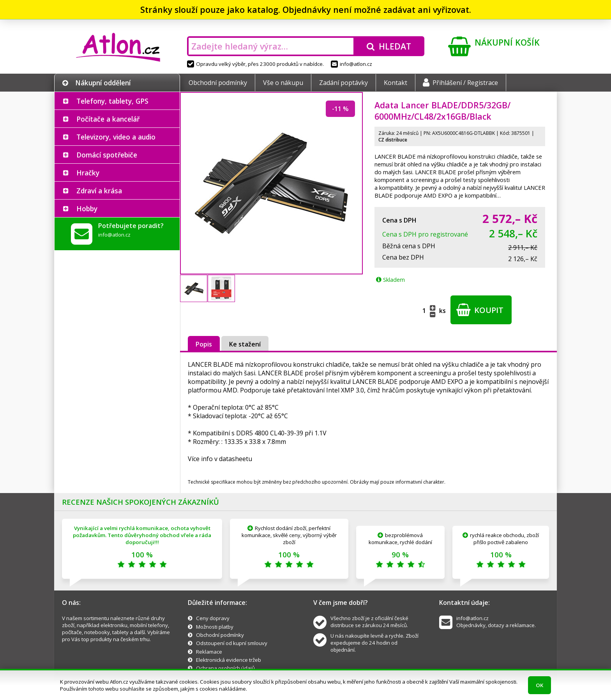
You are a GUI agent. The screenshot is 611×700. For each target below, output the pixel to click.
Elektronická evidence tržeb (229, 660)
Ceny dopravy (213, 618)
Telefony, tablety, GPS (112, 101)
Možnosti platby (215, 627)
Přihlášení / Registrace (460, 83)
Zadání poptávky (343, 83)
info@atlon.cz (351, 64)
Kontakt (396, 83)
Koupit (480, 310)
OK (539, 685)
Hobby (87, 209)
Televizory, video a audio (116, 137)
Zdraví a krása (99, 191)
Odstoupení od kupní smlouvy (232, 643)
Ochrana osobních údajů (225, 668)
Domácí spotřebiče (107, 155)
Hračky (88, 173)
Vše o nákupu (283, 83)
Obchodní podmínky (218, 83)
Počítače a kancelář (108, 119)
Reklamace (209, 652)
